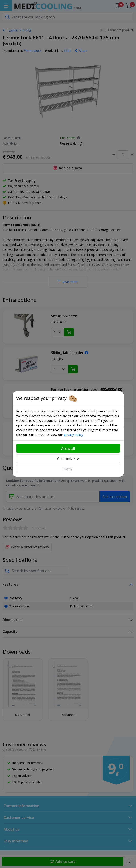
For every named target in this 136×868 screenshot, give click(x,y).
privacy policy (73, 435)
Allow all (68, 448)
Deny (68, 469)
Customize (68, 459)
